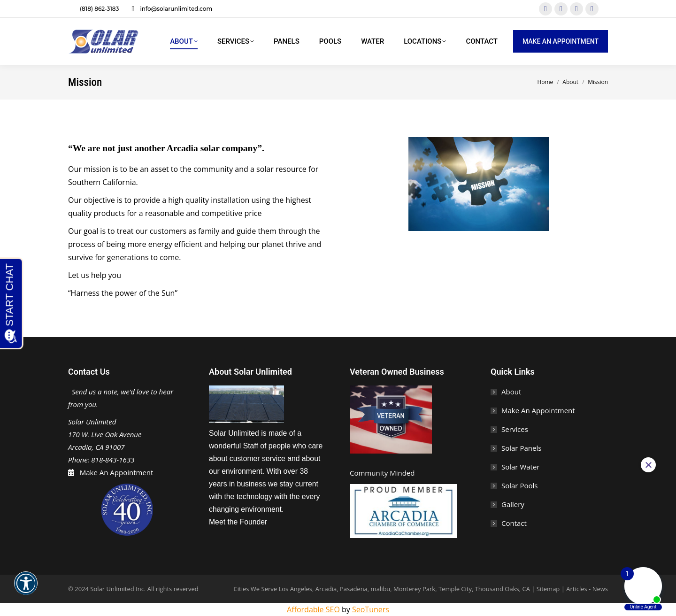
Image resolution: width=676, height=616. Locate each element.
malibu (381, 589)
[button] (26, 589)
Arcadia (326, 589)
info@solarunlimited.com (170, 9)
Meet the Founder (238, 522)
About (511, 392)
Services (515, 429)
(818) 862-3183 (93, 9)
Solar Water (520, 467)
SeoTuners (371, 609)
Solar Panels (521, 448)
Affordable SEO (313, 609)
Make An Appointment (115, 472)
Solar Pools (519, 485)
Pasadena (354, 589)
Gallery (513, 504)
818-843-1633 (113, 460)
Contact (514, 523)
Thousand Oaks (497, 589)
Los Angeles (295, 589)
